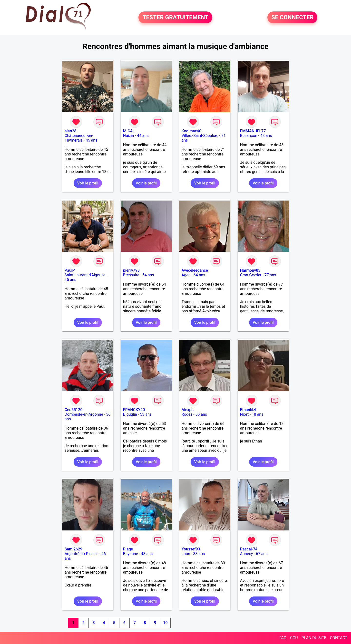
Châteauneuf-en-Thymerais (79, 138)
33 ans (199, 554)
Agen (186, 275)
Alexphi (188, 410)
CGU (294, 638)
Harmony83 (250, 270)
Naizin (129, 136)
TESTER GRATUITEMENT (175, 18)
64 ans (199, 275)
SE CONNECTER (292, 18)
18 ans (258, 414)
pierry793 (131, 270)
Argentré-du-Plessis (82, 554)
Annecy (247, 554)
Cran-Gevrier (251, 275)
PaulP (70, 270)
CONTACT (339, 638)
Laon (186, 554)
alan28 (70, 131)
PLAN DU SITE (314, 638)
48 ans (266, 136)
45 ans (92, 140)
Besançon (249, 136)
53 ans (146, 414)
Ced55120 (74, 410)
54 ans (148, 275)
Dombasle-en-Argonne (84, 414)
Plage (128, 549)
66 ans (201, 414)
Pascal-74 (249, 549)
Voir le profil (88, 183)
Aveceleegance (195, 270)
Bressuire (131, 275)
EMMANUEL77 (253, 131)
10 (165, 623)
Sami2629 (73, 549)
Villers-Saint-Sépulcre (200, 136)
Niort (244, 414)
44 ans (143, 136)
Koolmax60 (191, 131)
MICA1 (129, 131)
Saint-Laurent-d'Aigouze (85, 275)
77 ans (270, 275)
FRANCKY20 (134, 410)
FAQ (283, 638)
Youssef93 (191, 549)
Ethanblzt (248, 410)
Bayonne (131, 554)
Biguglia (130, 414)
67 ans (262, 554)
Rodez (187, 414)
